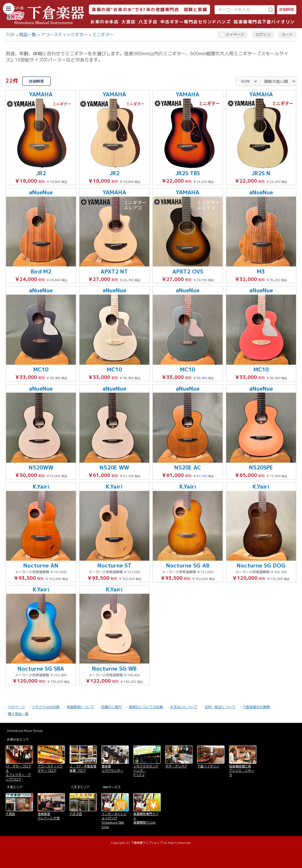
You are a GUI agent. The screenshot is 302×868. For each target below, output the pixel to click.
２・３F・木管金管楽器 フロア (83, 768)
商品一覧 (28, 35)
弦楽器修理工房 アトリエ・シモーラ (242, 771)
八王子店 (148, 22)
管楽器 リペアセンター (112, 768)
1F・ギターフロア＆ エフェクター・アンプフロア (19, 773)
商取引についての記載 (146, 707)
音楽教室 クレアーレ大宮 (49, 816)
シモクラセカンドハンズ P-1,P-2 (146, 771)
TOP (10, 35)
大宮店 (128, 22)
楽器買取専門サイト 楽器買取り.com (146, 818)
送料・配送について (220, 707)
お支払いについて (184, 707)
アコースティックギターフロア (50, 768)
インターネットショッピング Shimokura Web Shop (114, 820)
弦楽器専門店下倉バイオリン (264, 22)
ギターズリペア (176, 766)
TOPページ (16, 707)
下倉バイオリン (208, 766)
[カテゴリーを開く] (9, 9)
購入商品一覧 (18, 714)
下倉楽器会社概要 (256, 707)
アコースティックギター (64, 35)
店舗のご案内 (111, 707)
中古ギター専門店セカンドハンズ (196, 22)
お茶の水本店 (104, 22)
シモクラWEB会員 (46, 707)
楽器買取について (80, 707)
